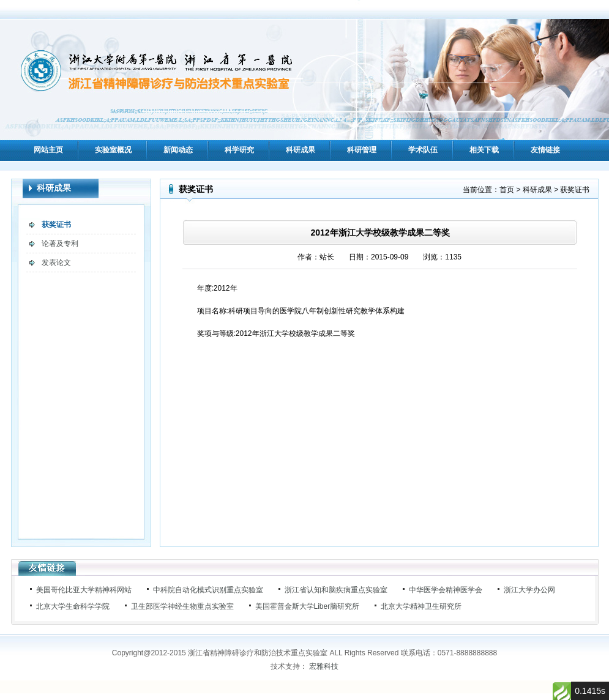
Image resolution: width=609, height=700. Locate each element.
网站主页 (48, 150)
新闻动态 (178, 150)
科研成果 (301, 150)
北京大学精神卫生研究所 (421, 606)
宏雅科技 (324, 666)
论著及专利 (60, 244)
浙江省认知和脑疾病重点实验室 (336, 590)
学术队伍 (423, 150)
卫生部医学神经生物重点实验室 (182, 606)
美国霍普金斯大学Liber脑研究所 (308, 606)
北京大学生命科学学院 (73, 606)
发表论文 (56, 262)
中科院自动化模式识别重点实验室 (208, 590)
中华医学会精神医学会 (446, 590)
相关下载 (484, 150)
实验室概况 (113, 150)
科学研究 (239, 150)
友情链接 (545, 150)
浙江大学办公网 (529, 590)
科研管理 (362, 150)
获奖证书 (56, 225)
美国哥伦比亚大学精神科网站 (84, 590)
